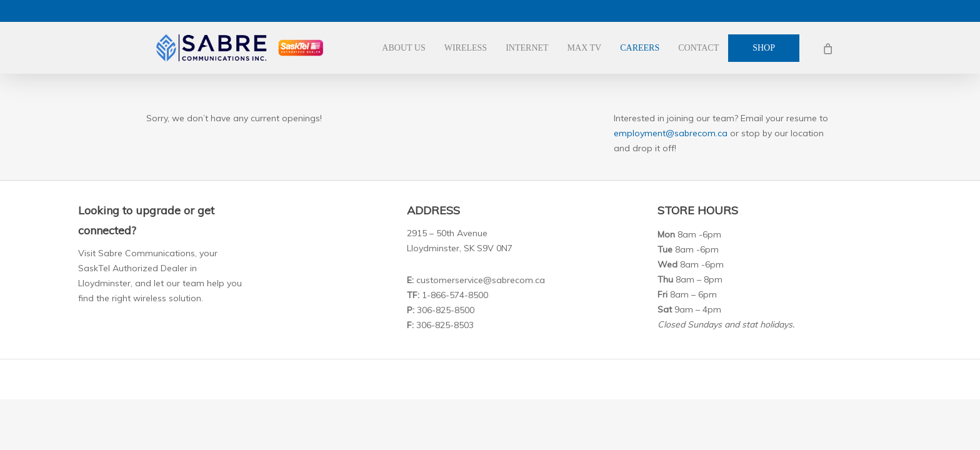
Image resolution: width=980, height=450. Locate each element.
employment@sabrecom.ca (671, 133)
